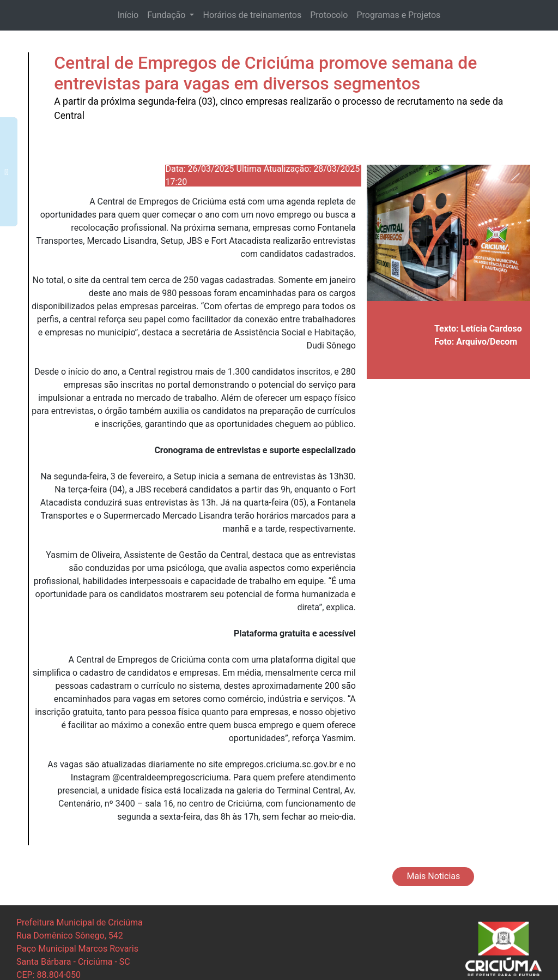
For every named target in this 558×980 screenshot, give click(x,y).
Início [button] (128, 15)
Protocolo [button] (329, 15)
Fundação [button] (167, 15)
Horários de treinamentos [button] (252, 15)
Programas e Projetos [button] (398, 15)
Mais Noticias (434, 876)
